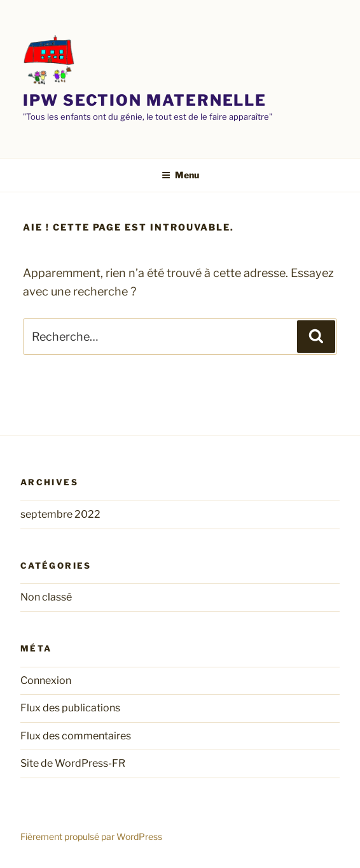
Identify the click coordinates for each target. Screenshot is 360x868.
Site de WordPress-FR (73, 763)
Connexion (46, 680)
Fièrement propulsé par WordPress (91, 836)
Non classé (46, 597)
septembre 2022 (60, 514)
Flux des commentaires (76, 736)
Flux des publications (70, 708)
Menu (180, 175)
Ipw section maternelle (145, 100)
